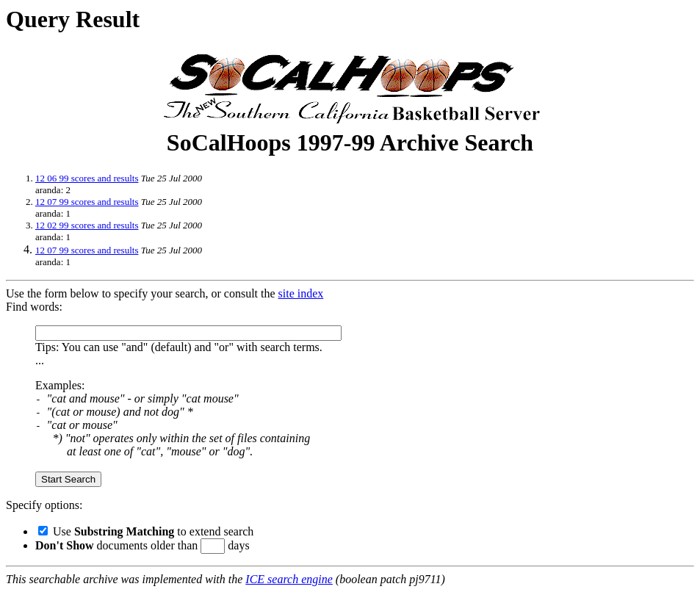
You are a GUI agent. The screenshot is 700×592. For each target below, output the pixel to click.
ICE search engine (289, 579)
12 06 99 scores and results (87, 178)
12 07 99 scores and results (87, 202)
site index (301, 293)
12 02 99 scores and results (87, 225)
